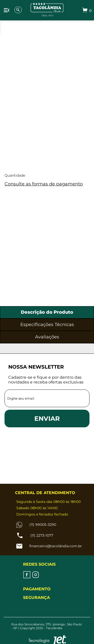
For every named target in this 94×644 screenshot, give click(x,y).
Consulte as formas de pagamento (44, 184)
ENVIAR (47, 418)
